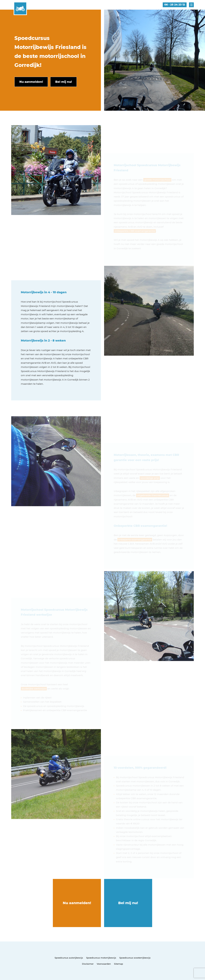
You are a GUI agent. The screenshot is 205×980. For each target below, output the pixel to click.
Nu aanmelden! (77, 903)
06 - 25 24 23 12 (175, 5)
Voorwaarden (104, 964)
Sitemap (119, 964)
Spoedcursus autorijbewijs (69, 958)
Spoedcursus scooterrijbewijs (135, 958)
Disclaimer (88, 964)
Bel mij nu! (128, 903)
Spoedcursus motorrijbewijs (101, 958)
